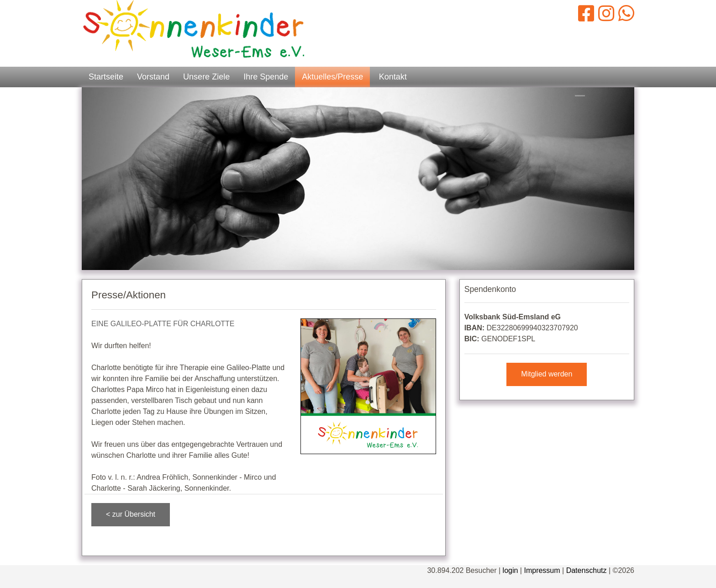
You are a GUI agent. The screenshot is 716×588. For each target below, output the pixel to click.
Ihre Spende (266, 77)
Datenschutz (587, 570)
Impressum (542, 570)
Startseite (106, 77)
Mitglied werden (547, 374)
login (511, 570)
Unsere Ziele (206, 77)
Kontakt (393, 77)
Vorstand (153, 77)
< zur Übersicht (131, 514)
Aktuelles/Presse (332, 77)
